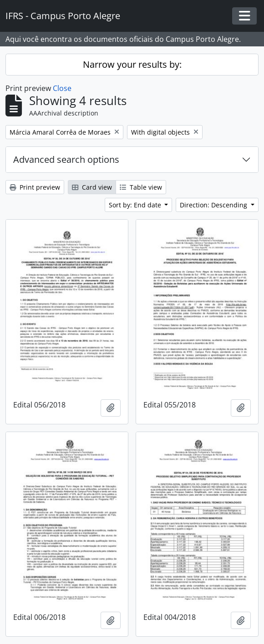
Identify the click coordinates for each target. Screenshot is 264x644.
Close (62, 88)
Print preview (35, 187)
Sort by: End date (136, 205)
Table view (141, 187)
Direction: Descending (214, 205)
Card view (92, 187)
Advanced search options (66, 159)
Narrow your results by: (132, 64)
